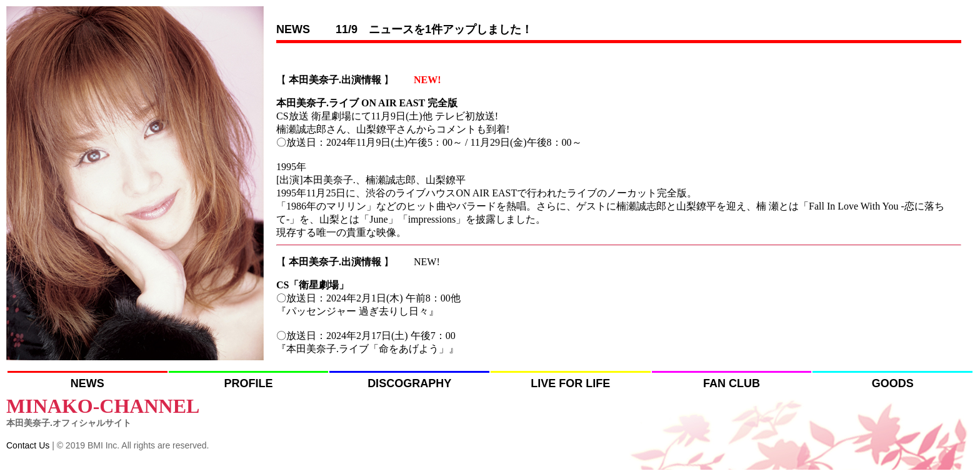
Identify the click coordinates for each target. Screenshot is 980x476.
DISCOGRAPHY (409, 383)
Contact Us (28, 445)
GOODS (893, 383)
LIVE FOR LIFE (570, 383)
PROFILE (248, 383)
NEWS (87, 383)
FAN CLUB (732, 383)
